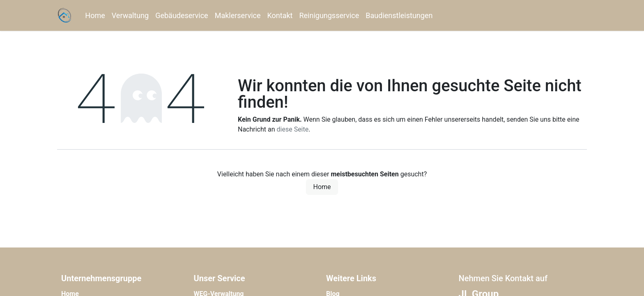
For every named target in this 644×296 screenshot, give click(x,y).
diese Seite (293, 129)
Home (322, 187)
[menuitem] (95, 15)
